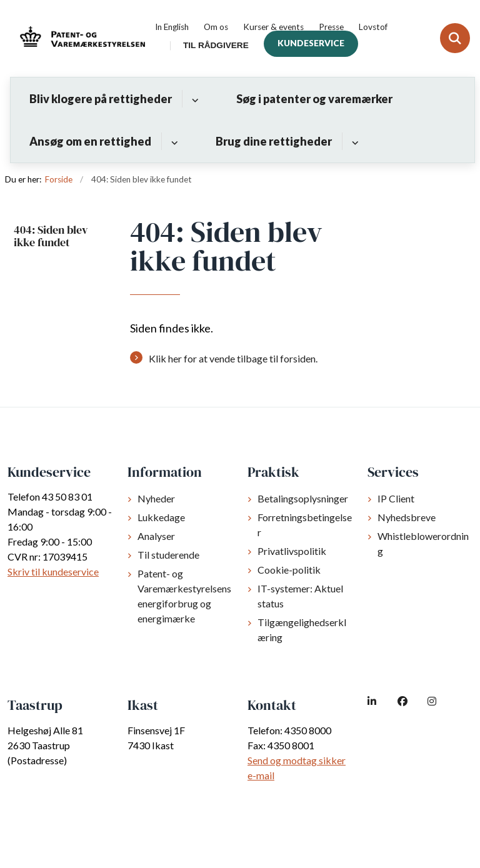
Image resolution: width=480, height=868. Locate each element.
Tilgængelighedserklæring (302, 630)
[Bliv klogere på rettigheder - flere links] (193, 99)
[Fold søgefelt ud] (455, 38)
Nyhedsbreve (407, 517)
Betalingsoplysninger (303, 498)
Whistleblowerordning (423, 543)
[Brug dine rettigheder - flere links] (353, 141)
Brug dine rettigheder (274, 141)
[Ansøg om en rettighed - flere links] (173, 141)
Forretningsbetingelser (305, 525)
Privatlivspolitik (292, 551)
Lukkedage (161, 517)
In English (172, 27)
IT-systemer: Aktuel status (300, 596)
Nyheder (156, 498)
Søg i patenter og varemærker (314, 99)
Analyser (156, 536)
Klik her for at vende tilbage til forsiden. (233, 358)
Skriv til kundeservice (53, 571)
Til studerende (168, 555)
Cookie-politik (289, 570)
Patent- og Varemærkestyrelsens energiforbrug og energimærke (184, 596)
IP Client (396, 498)
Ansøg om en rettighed (90, 141)
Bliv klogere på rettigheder (101, 99)
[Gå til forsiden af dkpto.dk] (79, 38)
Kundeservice (311, 43)
